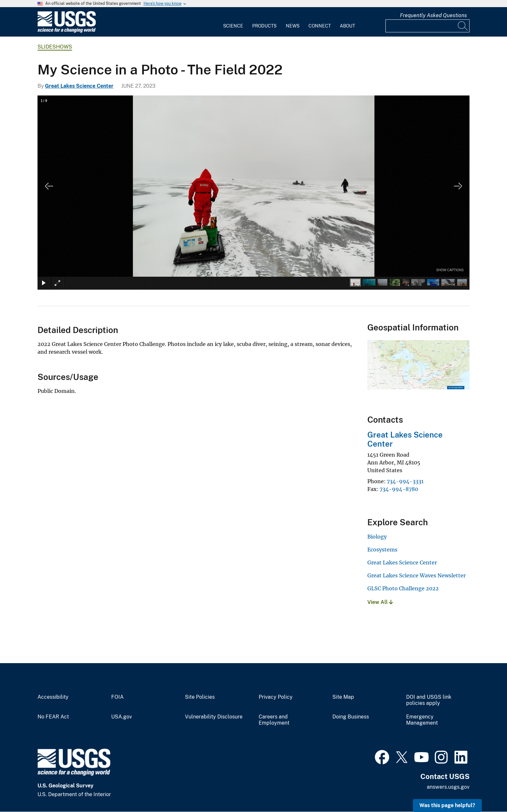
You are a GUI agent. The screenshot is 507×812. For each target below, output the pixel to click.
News (293, 26)
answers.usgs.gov (448, 787)
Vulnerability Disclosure (214, 717)
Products (264, 26)
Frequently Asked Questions (433, 15)
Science (233, 26)
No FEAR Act (53, 717)
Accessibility (53, 697)
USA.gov (122, 717)
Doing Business (351, 717)
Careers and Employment (274, 720)
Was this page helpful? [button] (447, 805)
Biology (377, 537)
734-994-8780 (399, 489)
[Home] (67, 31)
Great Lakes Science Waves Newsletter (416, 575)
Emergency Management (422, 720)
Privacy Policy (276, 697)
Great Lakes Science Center (79, 86)
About (347, 26)
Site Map (343, 697)
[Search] (463, 26)
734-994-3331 (405, 481)
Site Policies (200, 697)
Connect (320, 26)
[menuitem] (233, 22)
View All (380, 602)
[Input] (427, 26)
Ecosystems (382, 550)
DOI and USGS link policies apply (429, 700)
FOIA (117, 697)
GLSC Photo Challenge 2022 (403, 588)
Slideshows (55, 47)
